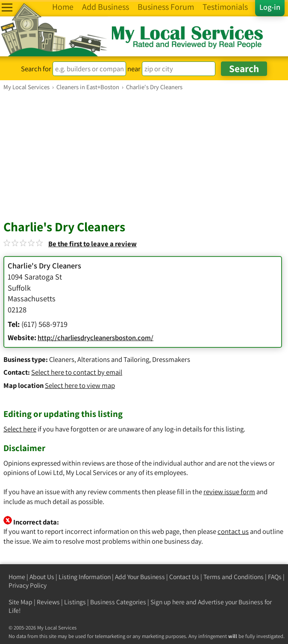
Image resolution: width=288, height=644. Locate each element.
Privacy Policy (28, 585)
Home (17, 577)
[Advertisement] (144, 155)
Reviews (48, 602)
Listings (75, 602)
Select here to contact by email (77, 372)
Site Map (21, 602)
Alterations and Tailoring (113, 359)
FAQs (275, 577)
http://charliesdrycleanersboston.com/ (96, 338)
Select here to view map (80, 385)
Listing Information (85, 577)
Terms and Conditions (234, 577)
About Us (42, 577)
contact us (233, 531)
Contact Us (184, 577)
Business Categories (118, 602)
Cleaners (62, 359)
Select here (20, 429)
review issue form (229, 492)
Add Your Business (140, 577)
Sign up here (168, 602)
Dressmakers (171, 359)
